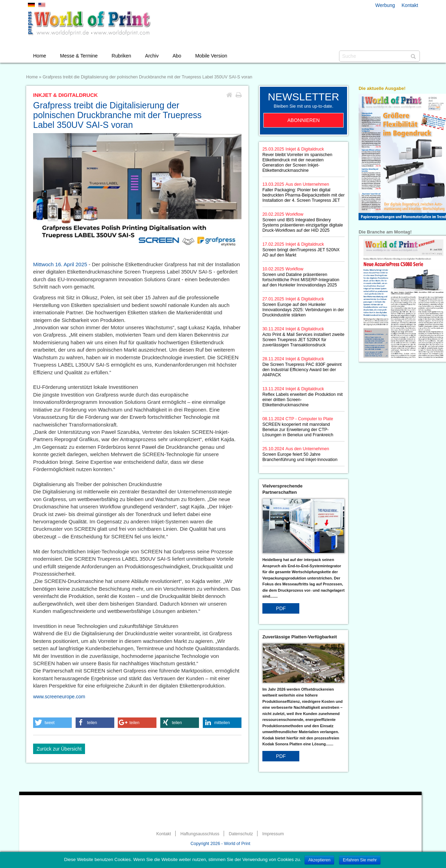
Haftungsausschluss (200, 834)
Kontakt (410, 5)
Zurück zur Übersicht (59, 749)
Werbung (385, 5)
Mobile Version (211, 56)
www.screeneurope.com (59, 697)
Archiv (152, 56)
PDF (281, 608)
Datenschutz (241, 834)
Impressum (273, 834)
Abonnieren (304, 120)
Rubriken (121, 56)
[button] (52, 723)
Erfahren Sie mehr (360, 860)
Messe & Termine (79, 56)
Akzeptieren (319, 860)
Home (40, 56)
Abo (177, 56)
